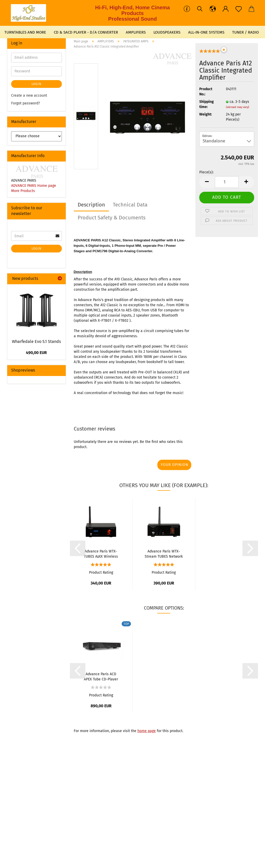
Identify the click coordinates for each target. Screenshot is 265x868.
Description (91, 205)
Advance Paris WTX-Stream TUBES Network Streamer (164, 554)
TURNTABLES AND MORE (25, 32)
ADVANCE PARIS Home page (34, 186)
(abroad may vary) (238, 107)
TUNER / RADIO (245, 32)
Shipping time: (207, 104)
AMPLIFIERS (136, 32)
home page (147, 731)
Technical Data (130, 205)
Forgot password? (25, 103)
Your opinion (175, 465)
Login (36, 84)
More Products (23, 191)
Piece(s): (206, 172)
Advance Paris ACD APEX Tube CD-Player (101, 676)
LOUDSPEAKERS (167, 32)
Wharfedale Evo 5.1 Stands (36, 341)
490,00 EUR (36, 353)
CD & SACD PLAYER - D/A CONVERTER (86, 32)
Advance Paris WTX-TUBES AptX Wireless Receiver (101, 554)
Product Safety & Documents (112, 218)
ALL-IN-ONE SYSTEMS (206, 32)
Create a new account (29, 95)
